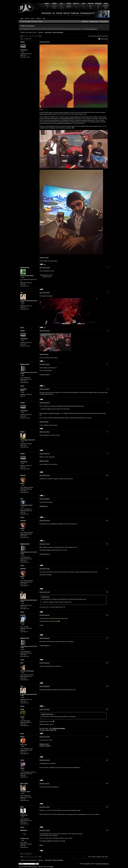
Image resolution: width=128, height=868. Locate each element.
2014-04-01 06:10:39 (45, 268)
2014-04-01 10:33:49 (45, 709)
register (99, 36)
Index (22, 18)
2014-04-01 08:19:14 (45, 615)
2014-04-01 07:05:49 (45, 521)
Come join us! (93, 29)
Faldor (22, 709)
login (94, 36)
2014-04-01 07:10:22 (45, 544)
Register (39, 18)
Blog (55, 730)
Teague (23, 42)
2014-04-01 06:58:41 (45, 499)
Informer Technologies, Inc (103, 864)
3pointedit (23, 389)
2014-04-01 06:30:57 (45, 432)
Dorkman (23, 475)
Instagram (42, 746)
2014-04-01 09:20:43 (45, 663)
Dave (22, 663)
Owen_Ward (24, 784)
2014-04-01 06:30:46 (45, 403)
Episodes (41, 32)
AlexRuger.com (43, 506)
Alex (22, 499)
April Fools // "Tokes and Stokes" (54, 32)
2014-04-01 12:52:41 (45, 784)
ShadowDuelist (25, 268)
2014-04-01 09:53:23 (45, 686)
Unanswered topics (94, 21)
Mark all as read (104, 21)
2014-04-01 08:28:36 (45, 638)
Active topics (85, 21)
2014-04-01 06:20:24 (45, 364)
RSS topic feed (104, 39)
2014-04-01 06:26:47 (45, 389)
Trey (22, 293)
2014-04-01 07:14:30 (45, 569)
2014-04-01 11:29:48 (45, 737)
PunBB (87, 864)
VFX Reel (42, 730)
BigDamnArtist (25, 364)
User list (27, 18)
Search (33, 18)
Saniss (22, 737)
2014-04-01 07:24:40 (45, 592)
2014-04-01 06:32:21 (45, 454)
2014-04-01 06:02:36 (45, 42)
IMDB (51, 730)
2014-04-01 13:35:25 (45, 807)
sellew (22, 760)
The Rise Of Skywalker (59, 728)
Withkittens (24, 830)
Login (44, 18)
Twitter (47, 730)
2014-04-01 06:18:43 (45, 331)
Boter (22, 807)
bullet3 (22, 432)
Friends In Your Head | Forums (28, 32)
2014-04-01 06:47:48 (45, 475)
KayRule (23, 615)
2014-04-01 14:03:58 (45, 830)
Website (22, 327)
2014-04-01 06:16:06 (45, 293)
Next (40, 36)
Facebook (48, 746)
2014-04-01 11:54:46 (45, 760)
